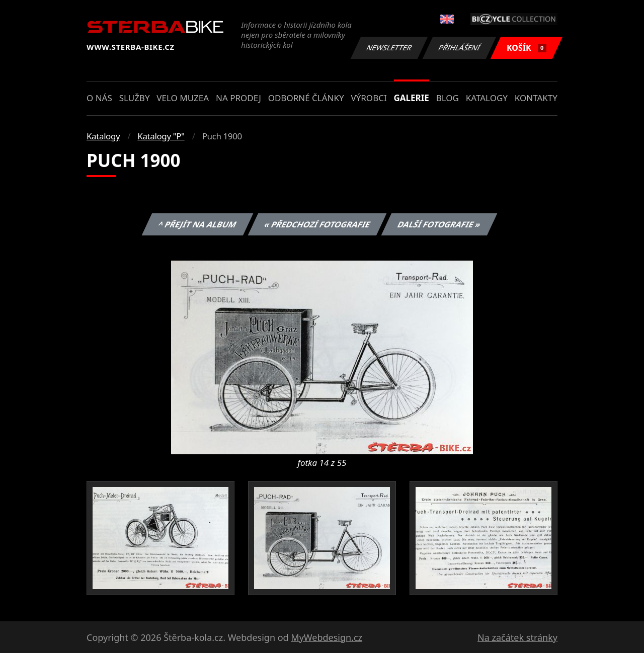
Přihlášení (459, 48)
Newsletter (389, 48)
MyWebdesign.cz (327, 637)
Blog (448, 98)
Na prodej (238, 98)
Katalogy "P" (161, 136)
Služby (135, 98)
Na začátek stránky (517, 637)
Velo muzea (183, 98)
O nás (99, 98)
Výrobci (369, 98)
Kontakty (536, 98)
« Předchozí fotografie (317, 224)
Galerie (412, 98)
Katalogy (487, 98)
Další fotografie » (439, 224)
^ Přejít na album (197, 224)
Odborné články (306, 98)
